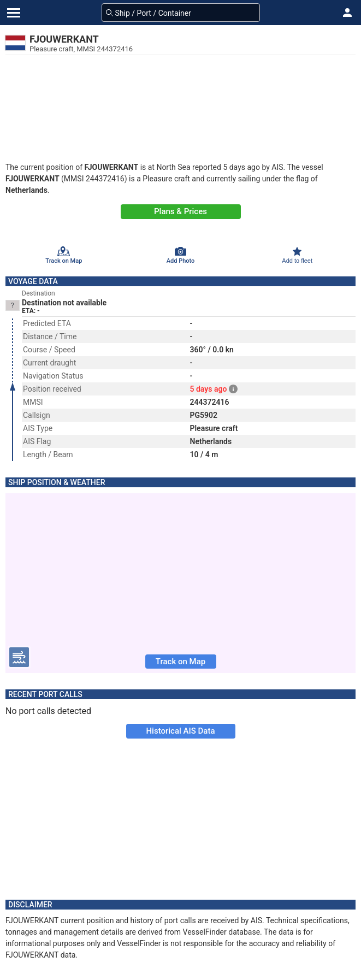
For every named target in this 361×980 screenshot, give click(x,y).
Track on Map (180, 662)
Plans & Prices (180, 211)
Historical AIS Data (180, 731)
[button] (347, 13)
